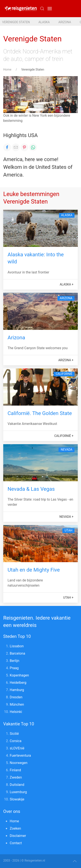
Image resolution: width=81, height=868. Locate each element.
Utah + (68, 598)
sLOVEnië (17, 748)
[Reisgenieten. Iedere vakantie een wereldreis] (21, 9)
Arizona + (66, 360)
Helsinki (16, 712)
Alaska (44, 22)
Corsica (16, 741)
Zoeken (15, 828)
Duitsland (17, 785)
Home (7, 69)
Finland (15, 770)
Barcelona (17, 653)
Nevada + (66, 517)
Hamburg (17, 690)
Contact (16, 843)
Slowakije (17, 799)
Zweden (16, 777)
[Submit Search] (42, 9)
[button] (50, 9)
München (17, 704)
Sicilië (14, 734)
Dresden (16, 697)
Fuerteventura (20, 756)
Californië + (64, 436)
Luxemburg (18, 792)
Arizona (65, 22)
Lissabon (17, 646)
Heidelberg (18, 683)
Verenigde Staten (16, 22)
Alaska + (67, 284)
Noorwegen (19, 763)
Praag (14, 668)
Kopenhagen (19, 675)
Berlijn (14, 661)
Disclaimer (18, 836)
